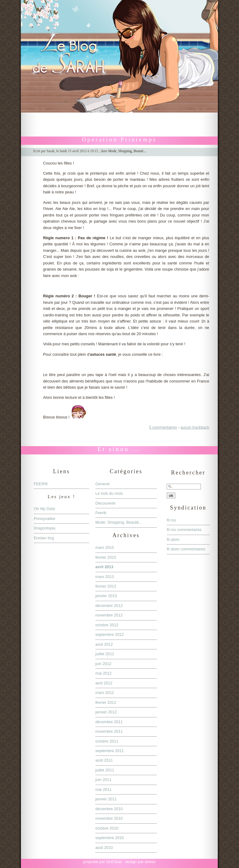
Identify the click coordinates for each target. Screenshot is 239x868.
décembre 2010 (109, 809)
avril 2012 (104, 683)
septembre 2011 (110, 751)
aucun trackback (195, 427)
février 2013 (106, 586)
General (102, 484)
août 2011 (104, 760)
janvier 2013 (106, 596)
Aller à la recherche (149, 115)
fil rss (171, 520)
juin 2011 (103, 780)
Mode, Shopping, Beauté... (127, 151)
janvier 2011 (106, 799)
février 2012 (106, 702)
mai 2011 (104, 789)
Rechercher (188, 473)
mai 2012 (104, 673)
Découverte (105, 503)
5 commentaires (163, 427)
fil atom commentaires (186, 549)
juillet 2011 (105, 770)
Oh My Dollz (45, 509)
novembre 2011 (109, 731)
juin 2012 (103, 664)
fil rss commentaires (184, 530)
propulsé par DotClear (103, 862)
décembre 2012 (109, 606)
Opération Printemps (119, 140)
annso (150, 862)
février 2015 (106, 557)
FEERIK (41, 484)
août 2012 (104, 644)
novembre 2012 (109, 615)
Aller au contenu (87, 115)
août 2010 (104, 848)
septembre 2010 (110, 838)
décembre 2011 (109, 722)
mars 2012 (105, 693)
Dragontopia (45, 528)
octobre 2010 (107, 828)
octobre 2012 (107, 625)
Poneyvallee (45, 519)
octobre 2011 (107, 741)
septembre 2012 (110, 634)
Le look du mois (109, 493)
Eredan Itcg (44, 538)
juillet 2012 (105, 654)
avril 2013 (104, 567)
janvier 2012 (106, 712)
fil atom (173, 539)
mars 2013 (105, 577)
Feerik (101, 513)
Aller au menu (117, 115)
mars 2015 (105, 547)
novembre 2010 (109, 818)
